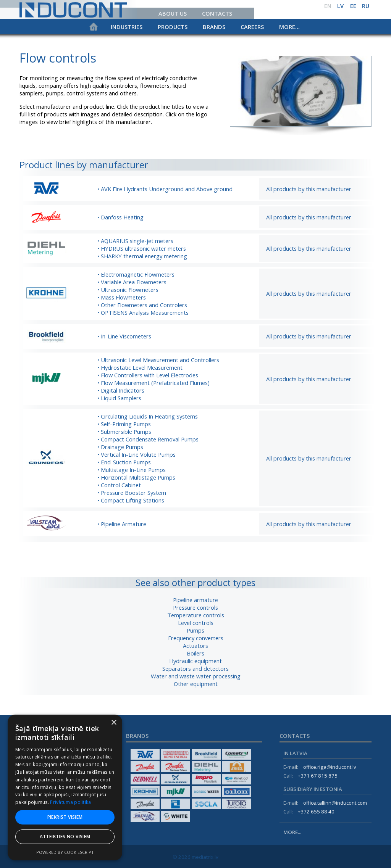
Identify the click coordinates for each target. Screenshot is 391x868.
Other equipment (196, 684)
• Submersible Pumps (124, 432)
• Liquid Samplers (119, 398)
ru (366, 6)
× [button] (114, 723)
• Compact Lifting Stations (131, 500)
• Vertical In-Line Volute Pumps (137, 454)
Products (173, 27)
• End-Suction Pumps (124, 462)
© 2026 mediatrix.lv (195, 857)
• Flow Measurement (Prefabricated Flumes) (153, 383)
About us (173, 13)
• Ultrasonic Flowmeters (128, 290)
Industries (127, 27)
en (328, 6)
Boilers (195, 653)
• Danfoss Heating (120, 217)
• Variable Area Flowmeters (132, 282)
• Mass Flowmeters (122, 297)
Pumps (195, 630)
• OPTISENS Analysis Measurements (143, 312)
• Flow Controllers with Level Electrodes (148, 375)
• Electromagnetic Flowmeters (136, 274)
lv (340, 6)
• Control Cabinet (119, 485)
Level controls (196, 623)
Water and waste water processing (196, 676)
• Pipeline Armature (122, 524)
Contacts (217, 13)
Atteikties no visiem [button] (65, 837)
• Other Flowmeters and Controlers (142, 305)
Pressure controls (195, 607)
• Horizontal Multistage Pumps (136, 477)
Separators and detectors (195, 668)
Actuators (195, 646)
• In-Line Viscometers (124, 336)
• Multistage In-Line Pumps (132, 470)
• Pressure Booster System (132, 493)
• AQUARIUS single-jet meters (135, 241)
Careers (252, 27)
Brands (214, 27)
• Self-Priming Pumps (124, 424)
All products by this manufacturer (309, 189)
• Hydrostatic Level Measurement (140, 367)
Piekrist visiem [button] (65, 817)
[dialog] (65, 787)
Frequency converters (196, 638)
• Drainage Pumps (120, 447)
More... (289, 27)
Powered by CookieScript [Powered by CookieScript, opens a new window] (65, 852)
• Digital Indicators (121, 390)
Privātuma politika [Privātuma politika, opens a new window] (70, 802)
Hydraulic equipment (195, 661)
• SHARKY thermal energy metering (142, 256)
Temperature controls (196, 615)
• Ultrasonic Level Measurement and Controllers (158, 360)
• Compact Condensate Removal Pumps (148, 439)
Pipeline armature (195, 600)
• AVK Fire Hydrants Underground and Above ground (165, 189)
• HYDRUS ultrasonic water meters (142, 248)
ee (353, 6)
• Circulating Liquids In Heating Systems (148, 416)
